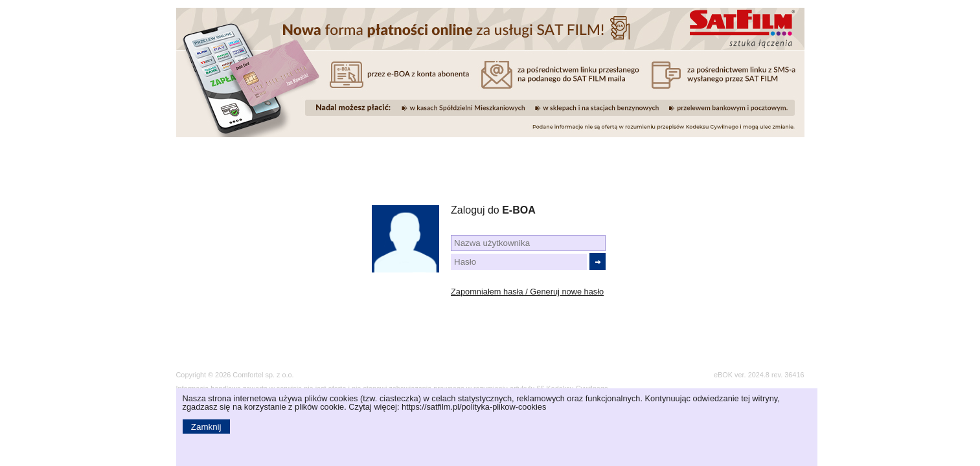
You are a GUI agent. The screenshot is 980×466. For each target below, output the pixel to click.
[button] (598, 261)
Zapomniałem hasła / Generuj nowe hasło (527, 292)
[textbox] (528, 243)
